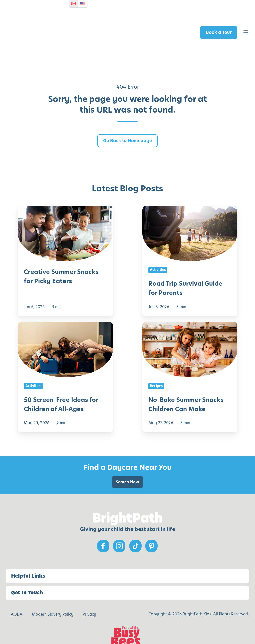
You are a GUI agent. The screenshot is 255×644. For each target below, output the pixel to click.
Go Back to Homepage (127, 124)
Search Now (127, 466)
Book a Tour (219, 24)
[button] (246, 24)
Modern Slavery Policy (53, 598)
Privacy (89, 598)
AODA (17, 598)
